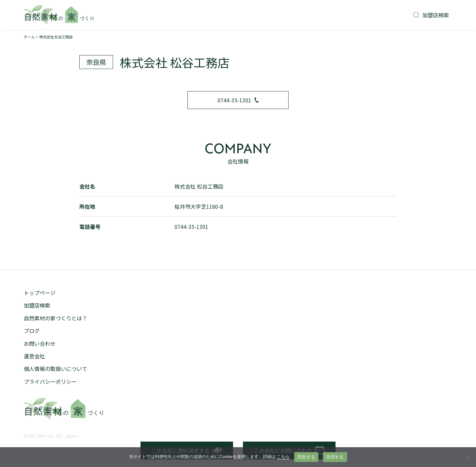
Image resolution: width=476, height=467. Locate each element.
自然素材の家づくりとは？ (56, 318)
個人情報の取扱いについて (56, 369)
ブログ (32, 331)
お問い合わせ (40, 343)
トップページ (40, 293)
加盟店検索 (431, 15)
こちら (283, 457)
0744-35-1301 (238, 100)
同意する (306, 457)
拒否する (335, 457)
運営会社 (34, 356)
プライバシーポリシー (50, 381)
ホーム (29, 37)
